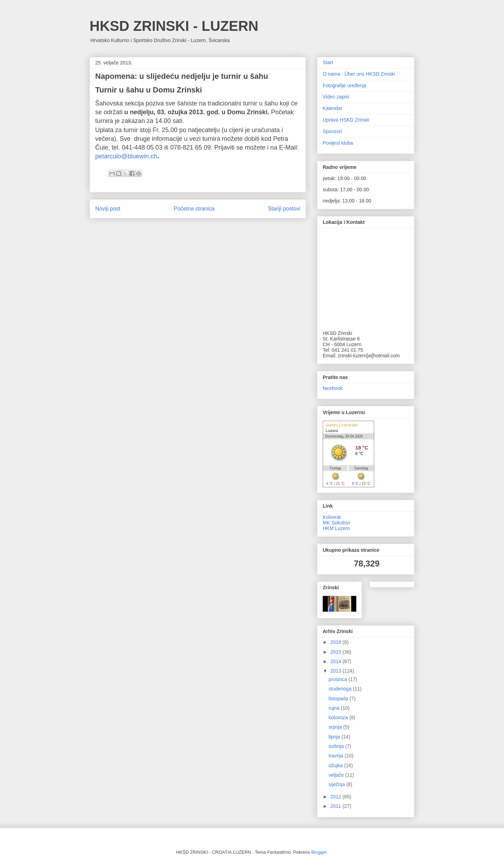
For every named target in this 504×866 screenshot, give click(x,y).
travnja (337, 756)
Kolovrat (332, 517)
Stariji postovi (284, 209)
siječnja (338, 784)
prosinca (339, 679)
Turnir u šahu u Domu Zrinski (149, 90)
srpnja (336, 727)
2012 (337, 797)
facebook (333, 388)
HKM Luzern (336, 528)
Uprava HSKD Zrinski (346, 120)
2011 (337, 806)
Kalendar (332, 108)
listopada (339, 699)
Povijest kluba (338, 143)
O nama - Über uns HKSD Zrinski (359, 74)
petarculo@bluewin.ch (126, 156)
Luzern (331, 430)
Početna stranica (194, 209)
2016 (337, 642)
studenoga (341, 689)
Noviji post (108, 209)
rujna (335, 708)
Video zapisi (336, 97)
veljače (337, 775)
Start (328, 62)
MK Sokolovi (336, 523)
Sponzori (332, 131)
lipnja (335, 737)
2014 (337, 661)
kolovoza (339, 717)
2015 (337, 652)
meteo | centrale (341, 425)
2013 (337, 671)
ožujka (336, 765)
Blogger (319, 852)
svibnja (337, 746)
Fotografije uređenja (345, 85)
